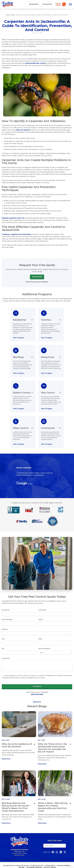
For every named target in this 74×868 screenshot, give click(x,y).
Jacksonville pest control (35, 64)
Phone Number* (7, 616)
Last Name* (42, 607)
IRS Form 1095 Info (50, 862)
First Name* (6, 607)
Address (5, 625)
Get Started (37, 277)
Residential (34, 4)
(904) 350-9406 (37, 689)
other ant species (23, 130)
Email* (41, 616)
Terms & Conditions (63, 860)
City (3, 635)
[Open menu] (70, 4)
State (40, 635)
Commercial (47, 4)
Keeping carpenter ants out (13, 218)
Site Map (21, 862)
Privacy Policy (50, 860)
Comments (6, 653)
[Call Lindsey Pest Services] (60, 4)
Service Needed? (44, 644)
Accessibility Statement (34, 862)
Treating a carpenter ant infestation (17, 234)
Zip (3, 644)
